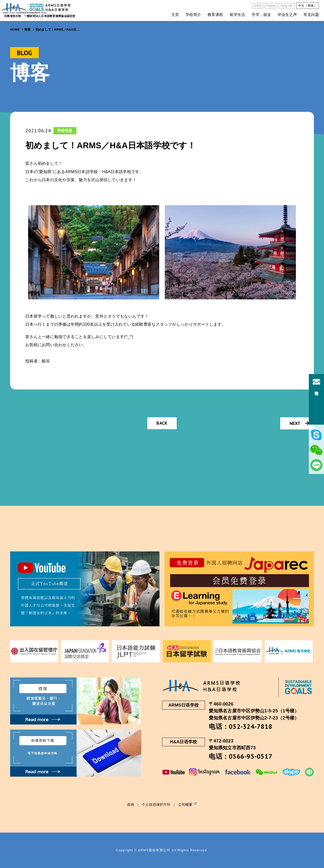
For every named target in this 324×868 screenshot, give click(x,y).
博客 (27, 30)
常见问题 (311, 15)
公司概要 (188, 804)
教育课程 (215, 15)
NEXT (299, 423)
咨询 (131, 804)
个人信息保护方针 (156, 804)
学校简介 (193, 15)
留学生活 (237, 15)
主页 (175, 15)
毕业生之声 (287, 15)
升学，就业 (261, 15)
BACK (162, 423)
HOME (15, 30)
